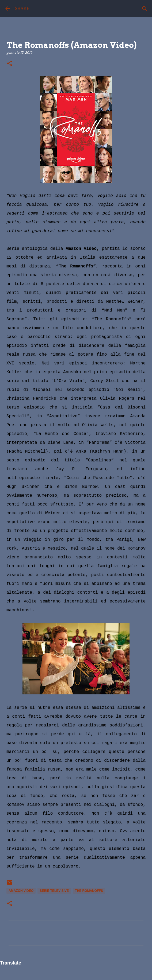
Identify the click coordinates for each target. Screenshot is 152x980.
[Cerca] (145, 9)
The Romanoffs (89, 891)
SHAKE (22, 8)
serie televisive (54, 891)
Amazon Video (21, 891)
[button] (10, 64)
